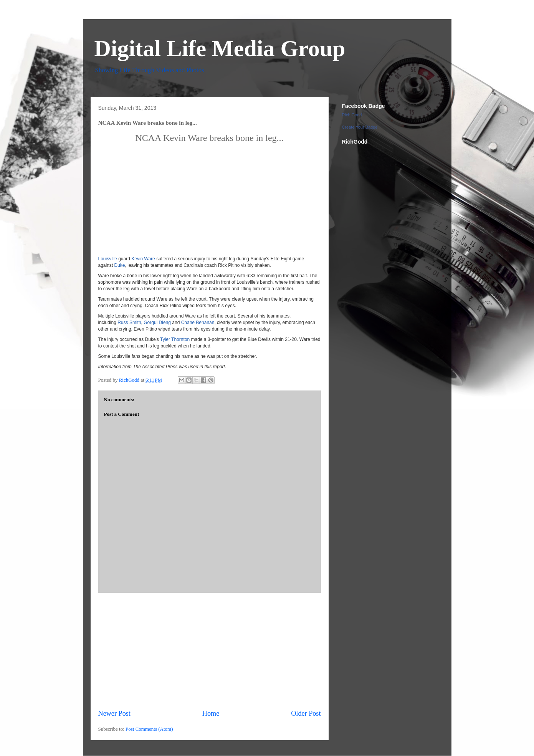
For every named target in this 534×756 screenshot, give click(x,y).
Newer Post (114, 713)
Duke (120, 265)
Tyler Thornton (175, 339)
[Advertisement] (210, 651)
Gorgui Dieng (157, 323)
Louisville (108, 259)
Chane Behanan (198, 323)
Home (211, 713)
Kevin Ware (143, 259)
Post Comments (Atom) (149, 729)
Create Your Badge (360, 127)
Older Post (306, 713)
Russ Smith (129, 323)
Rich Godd (352, 115)
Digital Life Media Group (220, 48)
